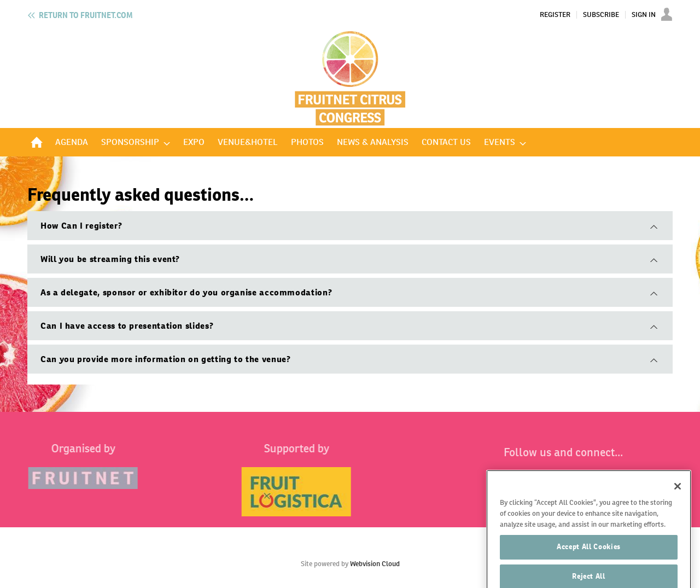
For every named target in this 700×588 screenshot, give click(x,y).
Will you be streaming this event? (110, 259)
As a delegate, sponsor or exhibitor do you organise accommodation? (186, 292)
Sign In (644, 15)
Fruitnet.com (86, 15)
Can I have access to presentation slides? (127, 326)
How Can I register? (81, 226)
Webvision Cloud (375, 564)
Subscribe (601, 15)
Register (555, 15)
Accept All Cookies (589, 559)
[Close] (678, 498)
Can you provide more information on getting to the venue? (165, 359)
